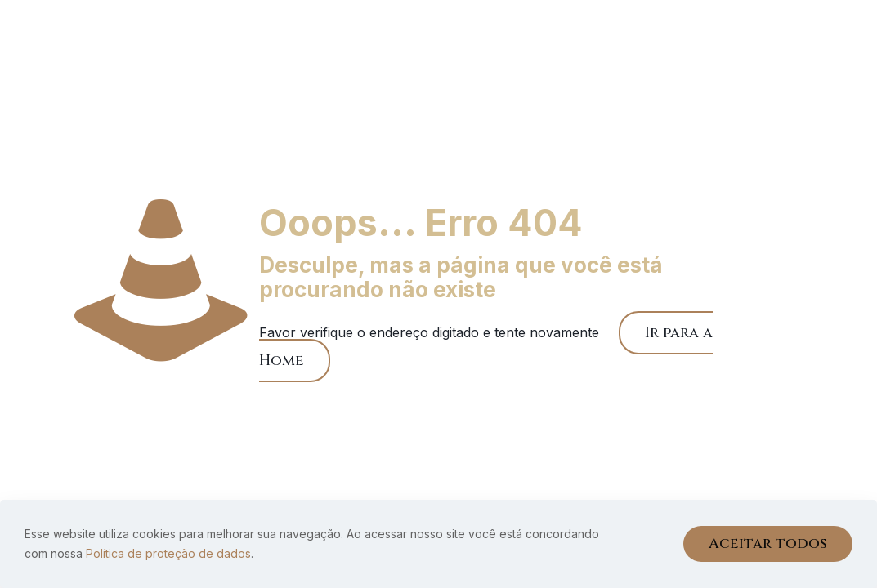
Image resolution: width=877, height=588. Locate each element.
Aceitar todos (768, 543)
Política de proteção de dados (168, 553)
